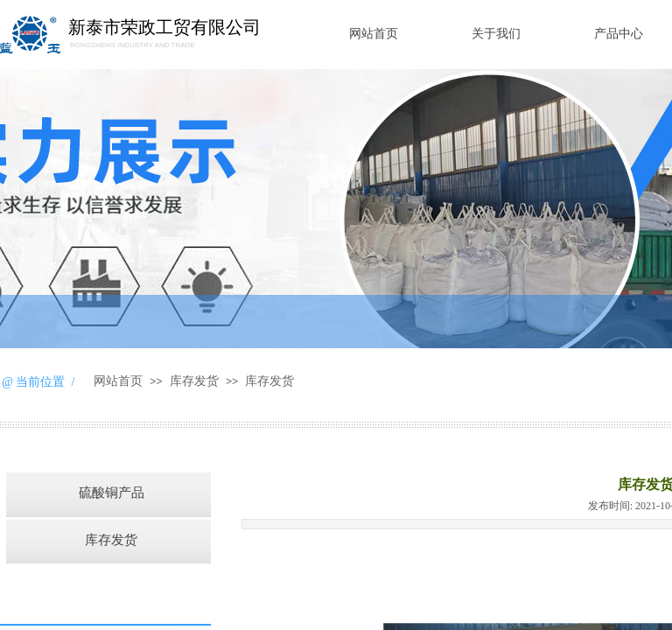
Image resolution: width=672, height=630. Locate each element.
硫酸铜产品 (112, 493)
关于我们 (496, 34)
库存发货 (194, 381)
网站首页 (374, 34)
